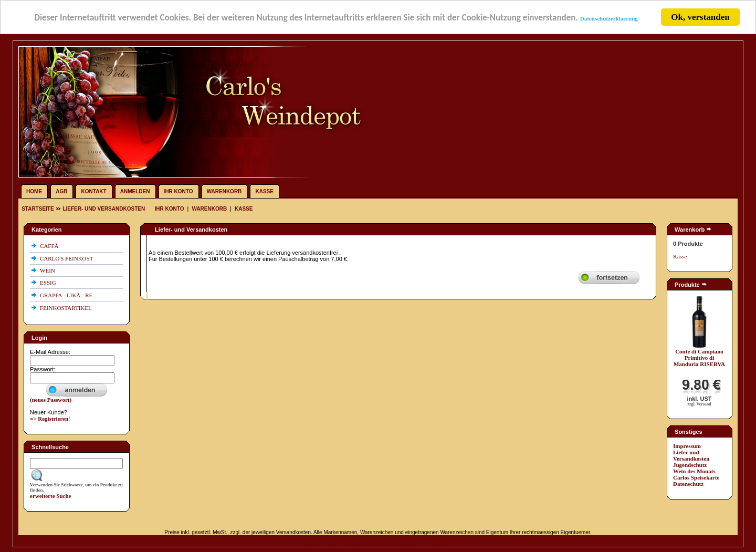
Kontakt (94, 191)
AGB (61, 191)
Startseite (38, 209)
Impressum (687, 446)
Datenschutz (688, 484)
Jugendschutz (690, 465)
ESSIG (49, 283)
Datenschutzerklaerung (609, 18)
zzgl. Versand (699, 404)
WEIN (48, 270)
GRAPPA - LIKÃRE (67, 295)
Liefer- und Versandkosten (104, 209)
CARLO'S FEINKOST (67, 258)
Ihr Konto (178, 191)
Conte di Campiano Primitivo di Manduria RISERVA (699, 358)
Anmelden (135, 191)
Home (34, 191)
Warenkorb (224, 191)
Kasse (264, 191)
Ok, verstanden (700, 17)
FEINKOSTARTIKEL (66, 308)
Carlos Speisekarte (696, 477)
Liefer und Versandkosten (691, 455)
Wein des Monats (694, 471)
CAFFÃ (51, 246)
